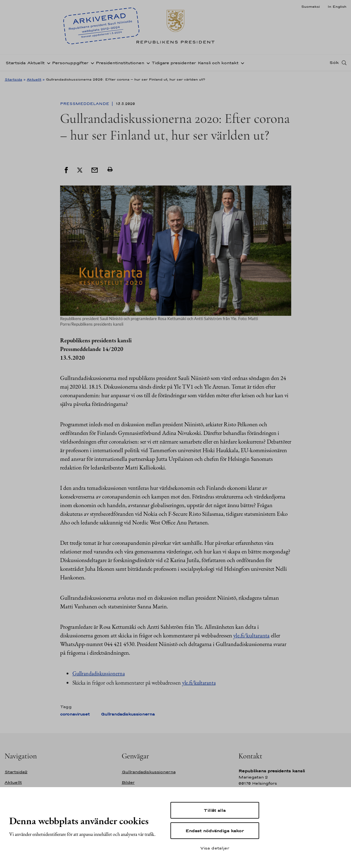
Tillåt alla (215, 810)
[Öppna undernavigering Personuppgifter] (91, 63)
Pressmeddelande (85, 104)
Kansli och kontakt (218, 63)
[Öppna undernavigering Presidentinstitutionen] (147, 63)
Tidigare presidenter (174, 63)
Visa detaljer (215, 848)
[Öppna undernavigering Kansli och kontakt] (241, 63)
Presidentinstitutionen (120, 63)
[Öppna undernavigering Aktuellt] (47, 63)
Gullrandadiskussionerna (99, 673)
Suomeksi (310, 6)
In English (337, 6)
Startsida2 (16, 772)
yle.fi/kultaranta (251, 635)
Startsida (16, 63)
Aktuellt (36, 63)
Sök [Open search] (334, 63)
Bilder (128, 782)
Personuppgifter (70, 63)
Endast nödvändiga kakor (215, 831)
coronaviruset (75, 714)
